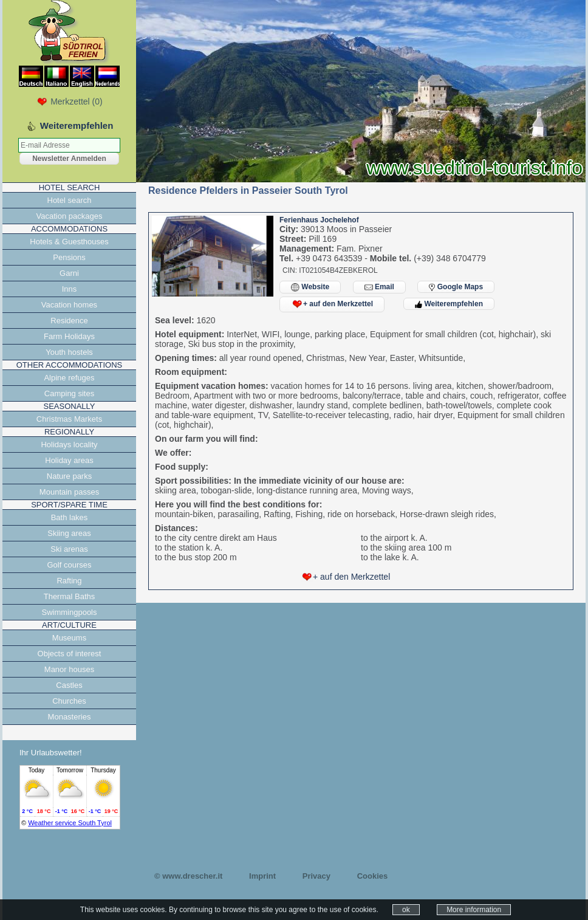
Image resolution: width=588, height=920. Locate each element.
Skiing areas (69, 533)
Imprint (262, 876)
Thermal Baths (70, 596)
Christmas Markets (69, 419)
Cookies (373, 876)
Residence (69, 321)
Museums (69, 638)
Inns (70, 289)
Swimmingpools (69, 612)
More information (474, 910)
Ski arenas (69, 549)
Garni (69, 273)
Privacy (316, 876)
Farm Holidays (69, 336)
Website (310, 287)
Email (379, 287)
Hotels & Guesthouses (69, 242)
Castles (69, 685)
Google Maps (456, 287)
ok (406, 910)
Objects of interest (70, 654)
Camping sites (69, 393)
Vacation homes (69, 305)
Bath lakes (70, 517)
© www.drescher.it (188, 876)
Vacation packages (70, 216)
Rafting (69, 581)
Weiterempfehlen (449, 304)
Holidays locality (69, 445)
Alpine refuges (69, 378)
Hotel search (70, 200)
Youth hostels (69, 352)
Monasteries (70, 717)
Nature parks (69, 476)
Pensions (69, 257)
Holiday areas (69, 460)
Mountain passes (69, 492)
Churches (69, 701)
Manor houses (69, 669)
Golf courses (70, 565)
